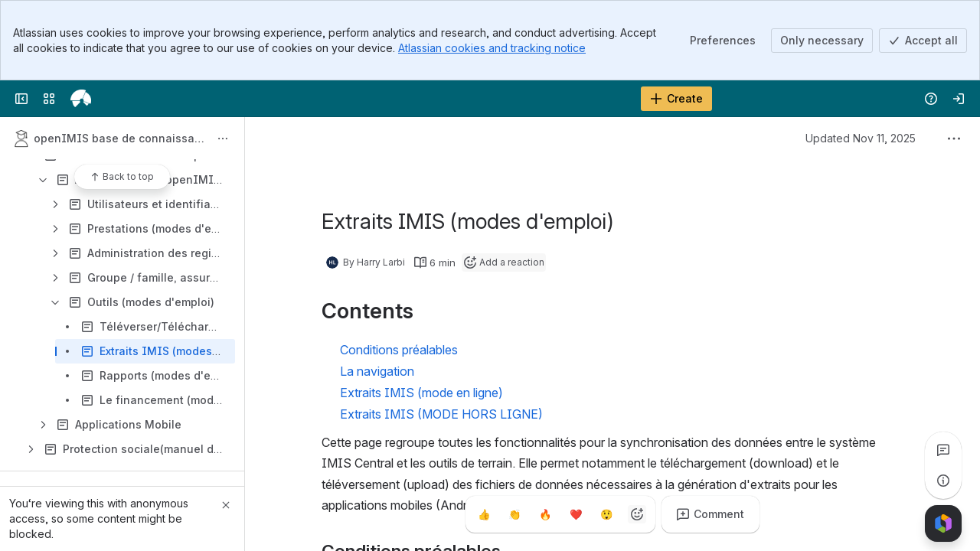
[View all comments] (943, 450)
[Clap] (514, 514)
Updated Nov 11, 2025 (861, 138)
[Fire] (545, 514)
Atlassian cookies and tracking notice (492, 48)
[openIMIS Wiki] (81, 99)
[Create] (676, 99)
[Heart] (576, 514)
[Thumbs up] (484, 514)
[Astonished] (606, 514)
